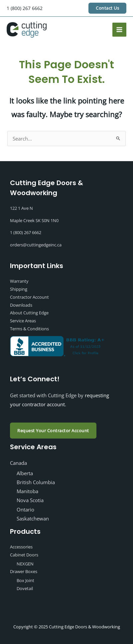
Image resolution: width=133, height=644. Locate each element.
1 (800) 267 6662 (25, 8)
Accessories (21, 547)
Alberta (25, 473)
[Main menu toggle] (119, 30)
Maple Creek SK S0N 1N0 (34, 220)
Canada (18, 463)
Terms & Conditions (29, 329)
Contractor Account (29, 297)
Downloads (21, 305)
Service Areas (23, 321)
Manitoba (27, 491)
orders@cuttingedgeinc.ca (36, 245)
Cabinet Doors (24, 555)
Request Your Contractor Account (53, 431)
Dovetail (25, 588)
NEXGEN (25, 564)
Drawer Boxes (24, 571)
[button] (107, 8)
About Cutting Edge (29, 313)
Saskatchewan (33, 518)
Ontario (25, 509)
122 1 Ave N (21, 208)
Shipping (19, 289)
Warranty (19, 281)
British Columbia (36, 482)
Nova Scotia (30, 500)
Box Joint (25, 580)
